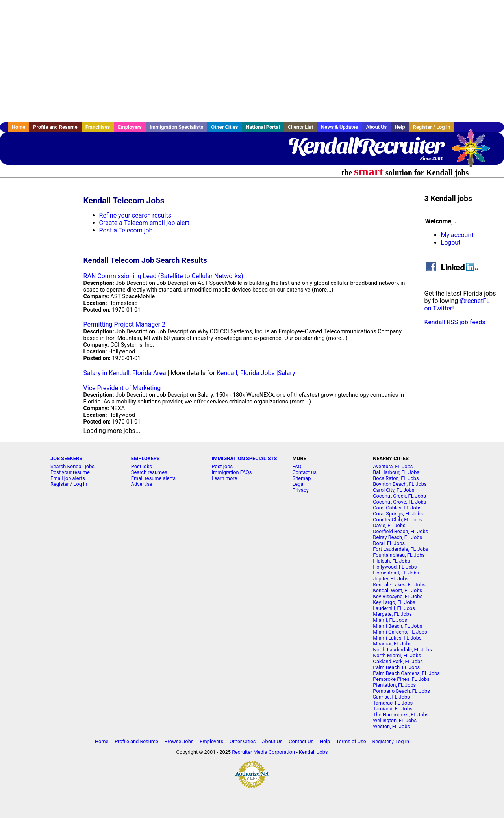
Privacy (300, 490)
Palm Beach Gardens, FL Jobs (406, 673)
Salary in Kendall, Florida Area (125, 373)
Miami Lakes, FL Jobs (397, 638)
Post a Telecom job (126, 230)
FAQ (297, 466)
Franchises (98, 127)
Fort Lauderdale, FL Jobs (400, 549)
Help (400, 127)
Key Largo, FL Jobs (394, 602)
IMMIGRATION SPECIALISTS (245, 458)
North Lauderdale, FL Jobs (402, 650)
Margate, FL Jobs (392, 614)
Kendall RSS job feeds (455, 322)
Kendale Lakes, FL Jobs (399, 585)
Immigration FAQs (232, 472)
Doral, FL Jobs (389, 543)
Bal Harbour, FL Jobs (396, 472)
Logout (451, 243)
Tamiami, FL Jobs (393, 709)
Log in (81, 484)
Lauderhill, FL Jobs (394, 608)
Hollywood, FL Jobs (395, 567)
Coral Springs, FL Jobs (398, 514)
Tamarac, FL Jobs (393, 703)
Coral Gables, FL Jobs (397, 508)
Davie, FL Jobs (389, 525)
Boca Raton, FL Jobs (396, 478)
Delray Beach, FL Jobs (397, 537)
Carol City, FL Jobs (394, 490)
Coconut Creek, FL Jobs (399, 496)
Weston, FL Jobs (391, 726)
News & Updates (339, 127)
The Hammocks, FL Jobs (401, 715)
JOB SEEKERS (66, 458)
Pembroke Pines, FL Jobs (401, 679)
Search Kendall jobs (72, 466)
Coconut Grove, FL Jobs (399, 502)
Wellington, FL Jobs (395, 720)
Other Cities (224, 127)
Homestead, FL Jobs (396, 573)
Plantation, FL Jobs (394, 685)
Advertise (142, 484)
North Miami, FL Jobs (397, 655)
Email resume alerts (153, 478)
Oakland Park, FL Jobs (398, 661)
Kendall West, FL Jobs (397, 590)
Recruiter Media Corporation (263, 752)
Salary (287, 373)
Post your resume (70, 472)
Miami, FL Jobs (390, 620)
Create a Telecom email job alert (144, 223)
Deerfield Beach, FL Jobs (400, 531)
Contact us (304, 472)
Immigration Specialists (176, 127)
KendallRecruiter (365, 146)
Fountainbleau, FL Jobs (399, 555)
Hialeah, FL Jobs (391, 561)
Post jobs (142, 466)
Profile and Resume (55, 127)
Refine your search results (135, 215)
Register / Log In (432, 127)
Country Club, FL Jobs (397, 520)
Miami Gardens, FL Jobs (400, 632)
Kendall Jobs (313, 752)
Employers (130, 127)
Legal (298, 484)
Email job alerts (68, 478)
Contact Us (301, 741)
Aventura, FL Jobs (393, 466)
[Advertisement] (252, 61)
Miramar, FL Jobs (392, 644)
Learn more (225, 478)
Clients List (301, 127)
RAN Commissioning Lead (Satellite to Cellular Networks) (163, 276)
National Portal (263, 127)
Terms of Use (351, 741)
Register (60, 484)
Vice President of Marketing (122, 388)
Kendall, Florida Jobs (246, 373)
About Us (376, 127)
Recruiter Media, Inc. (474, 152)
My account (457, 235)
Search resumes (149, 472)
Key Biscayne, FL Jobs (398, 596)
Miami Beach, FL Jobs (397, 626)
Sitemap (301, 478)
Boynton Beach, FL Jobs (400, 484)
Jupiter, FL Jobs (391, 579)
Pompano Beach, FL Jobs (401, 691)
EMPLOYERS (145, 458)
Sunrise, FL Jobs (391, 697)
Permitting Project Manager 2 (124, 324)
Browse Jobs (179, 741)
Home (19, 127)
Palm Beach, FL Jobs (396, 667)
